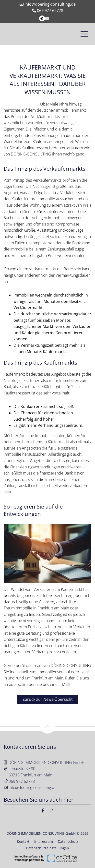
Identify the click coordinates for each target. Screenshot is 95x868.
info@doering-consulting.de (48, 4)
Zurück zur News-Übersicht (48, 699)
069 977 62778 (48, 11)
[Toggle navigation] (84, 34)
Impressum (44, 841)
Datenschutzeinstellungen (47, 848)
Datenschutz (68, 841)
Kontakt (23, 841)
